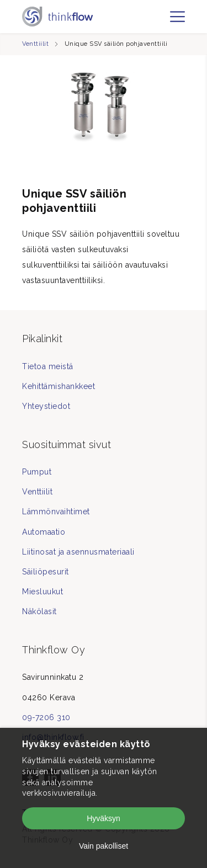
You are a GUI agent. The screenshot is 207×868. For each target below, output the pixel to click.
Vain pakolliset (104, 846)
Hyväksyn (104, 818)
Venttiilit (35, 44)
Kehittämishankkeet (59, 386)
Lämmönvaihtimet (56, 512)
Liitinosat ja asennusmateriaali (78, 552)
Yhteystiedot (46, 406)
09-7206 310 (46, 717)
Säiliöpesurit (46, 572)
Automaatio (44, 532)
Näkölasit (39, 611)
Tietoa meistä (48, 366)
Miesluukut (43, 592)
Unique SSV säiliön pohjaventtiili (116, 44)
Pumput (37, 472)
